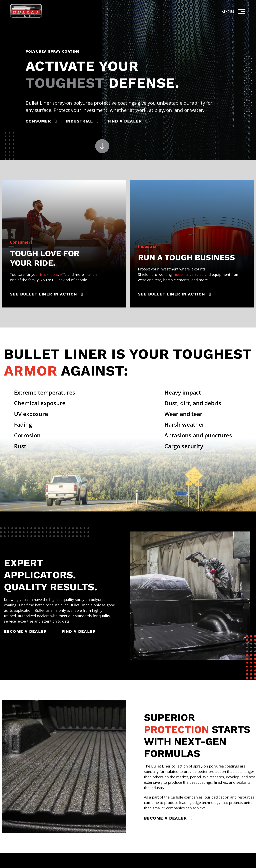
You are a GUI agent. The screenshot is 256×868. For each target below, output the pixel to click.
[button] (234, 12)
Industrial (79, 121)
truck (44, 274)
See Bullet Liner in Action (43, 294)
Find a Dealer (125, 121)
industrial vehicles (188, 274)
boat (54, 274)
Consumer (38, 121)
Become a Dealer (25, 631)
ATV (63, 274)
